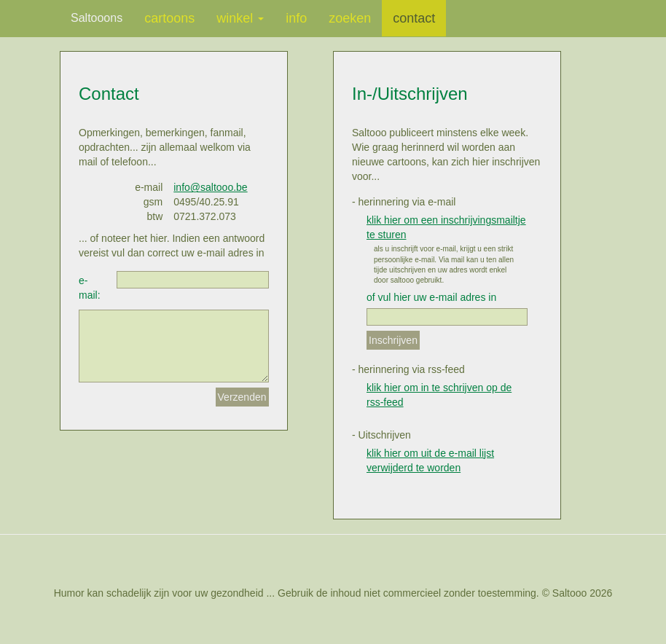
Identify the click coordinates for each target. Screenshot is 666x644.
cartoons (169, 18)
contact (414, 18)
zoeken (350, 18)
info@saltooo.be (210, 187)
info (296, 18)
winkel (240, 18)
